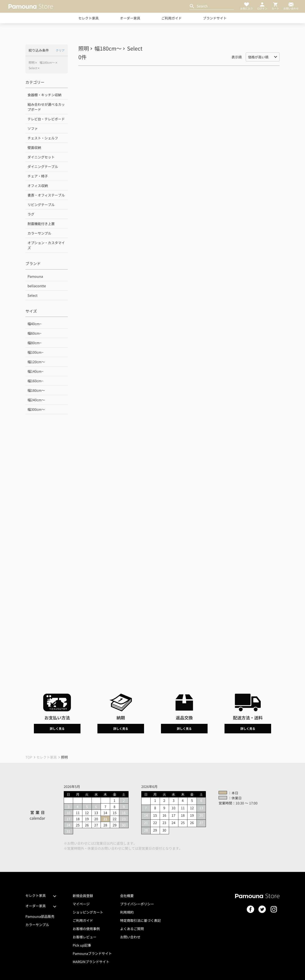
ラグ (31, 214)
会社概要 (127, 896)
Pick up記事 (82, 945)
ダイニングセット (41, 157)
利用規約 (127, 912)
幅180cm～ (47, 63)
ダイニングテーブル (43, 166)
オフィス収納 (38, 186)
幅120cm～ (36, 362)
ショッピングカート (88, 912)
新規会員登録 (83, 896)
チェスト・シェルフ (43, 138)
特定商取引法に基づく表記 (140, 920)
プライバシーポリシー (137, 904)
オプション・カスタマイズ (46, 245)
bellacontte (37, 286)
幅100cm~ (35, 352)
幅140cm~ (35, 371)
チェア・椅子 (38, 176)
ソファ (33, 128)
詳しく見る (57, 728)
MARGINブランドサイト (91, 962)
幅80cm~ (35, 343)
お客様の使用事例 (86, 929)
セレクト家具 (89, 18)
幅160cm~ (35, 381)
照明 (32, 63)
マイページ (81, 904)
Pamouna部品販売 (40, 916)
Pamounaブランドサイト (92, 953)
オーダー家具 (130, 18)
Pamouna (35, 276)
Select (33, 68)
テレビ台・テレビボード (46, 119)
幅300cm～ (36, 409)
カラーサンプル (39, 233)
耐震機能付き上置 (41, 224)
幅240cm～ (36, 400)
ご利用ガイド (172, 18)
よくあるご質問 (132, 929)
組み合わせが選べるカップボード (46, 107)
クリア (60, 50)
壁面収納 (34, 147)
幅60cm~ (35, 333)
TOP (29, 757)
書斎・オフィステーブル (46, 195)
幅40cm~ (35, 324)
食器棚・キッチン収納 (44, 95)
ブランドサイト (215, 18)
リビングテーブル (41, 205)
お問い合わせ (130, 937)
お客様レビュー (85, 937)
